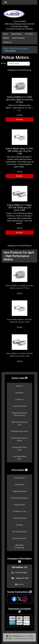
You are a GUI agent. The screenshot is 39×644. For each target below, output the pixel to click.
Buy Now (19, 119)
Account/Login (19, 478)
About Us (19, 386)
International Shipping (19, 498)
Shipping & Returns (19, 491)
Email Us (19, 584)
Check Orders (20, 485)
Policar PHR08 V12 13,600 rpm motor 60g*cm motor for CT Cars (19, 100)
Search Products (18, 38)
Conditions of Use (19, 511)
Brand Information (19, 406)
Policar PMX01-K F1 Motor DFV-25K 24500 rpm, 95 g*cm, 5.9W (19, 208)
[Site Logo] (19, 13)
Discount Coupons (19, 538)
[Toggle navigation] (6, 2)
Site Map (19, 525)
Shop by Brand (16, 34)
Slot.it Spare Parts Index (20, 458)
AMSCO (6, 38)
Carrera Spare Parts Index (19, 449)
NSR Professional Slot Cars (20, 423)
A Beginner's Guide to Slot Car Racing (19, 414)
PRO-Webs (30, 639)
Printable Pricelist (19, 518)
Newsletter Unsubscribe (19, 546)
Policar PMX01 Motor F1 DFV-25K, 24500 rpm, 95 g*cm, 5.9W (19, 151)
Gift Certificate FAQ (20, 532)
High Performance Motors (19, 48)
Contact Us (7, 42)
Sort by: (4, 63)
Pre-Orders (29, 34)
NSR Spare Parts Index (19, 431)
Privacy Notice (19, 505)
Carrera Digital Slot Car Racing (19, 439)
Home (5, 34)
